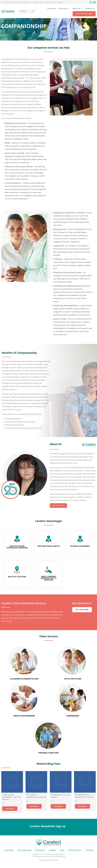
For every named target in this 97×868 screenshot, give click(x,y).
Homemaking (73, 716)
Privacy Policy (50, 2)
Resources (27, 2)
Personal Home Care (48, 753)
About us (76, 8)
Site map (60, 2)
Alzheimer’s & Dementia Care (24, 679)
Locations (5, 2)
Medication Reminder (24, 716)
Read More (10, 809)
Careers (35, 2)
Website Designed (44, 860)
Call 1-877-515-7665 (84, 14)
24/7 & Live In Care (73, 679)
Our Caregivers (16, 2)
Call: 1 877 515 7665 (82, 610)
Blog (41, 2)
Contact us (90, 8)
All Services (63, 8)
